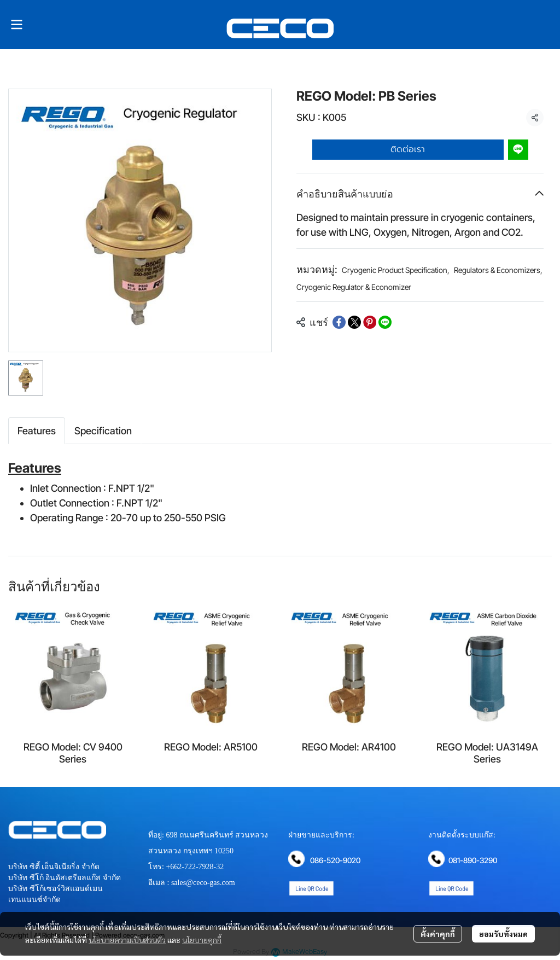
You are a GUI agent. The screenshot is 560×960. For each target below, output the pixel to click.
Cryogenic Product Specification (396, 270)
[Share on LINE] (385, 322)
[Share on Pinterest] (370, 322)
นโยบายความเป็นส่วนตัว (127, 940)
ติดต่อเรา (408, 149)
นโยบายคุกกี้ (202, 940)
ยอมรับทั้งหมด (503, 934)
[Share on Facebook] (339, 322)
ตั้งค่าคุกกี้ (438, 934)
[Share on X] (354, 322)
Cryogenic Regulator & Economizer (354, 287)
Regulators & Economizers (498, 270)
